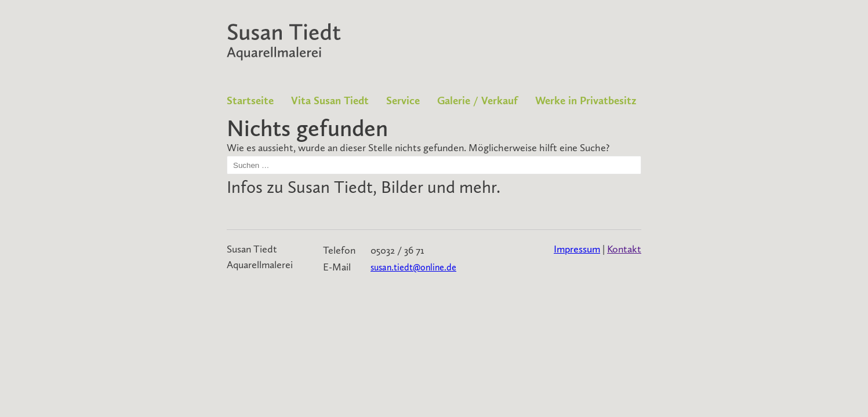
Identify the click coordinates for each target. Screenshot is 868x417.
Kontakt (624, 249)
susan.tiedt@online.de (413, 267)
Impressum (577, 249)
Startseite (250, 100)
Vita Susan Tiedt (330, 100)
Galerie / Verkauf (477, 100)
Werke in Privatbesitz (586, 100)
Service (403, 100)
